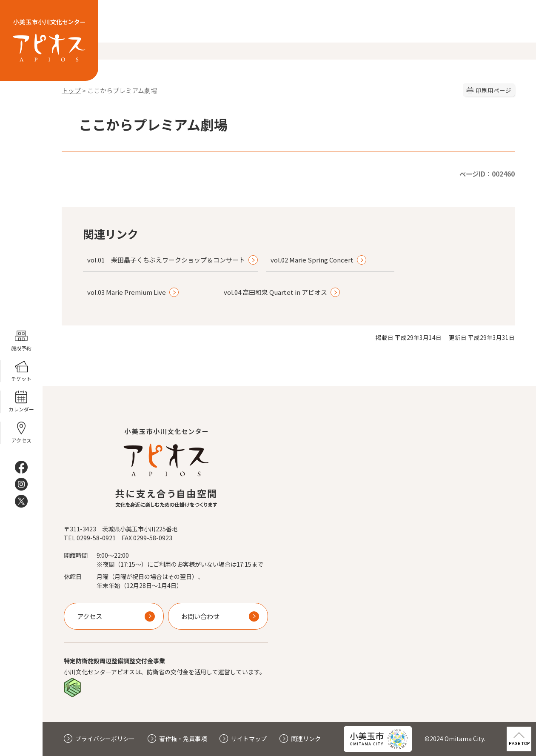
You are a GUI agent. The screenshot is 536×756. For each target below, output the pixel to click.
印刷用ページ (493, 90)
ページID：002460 (487, 174)
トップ (71, 90)
